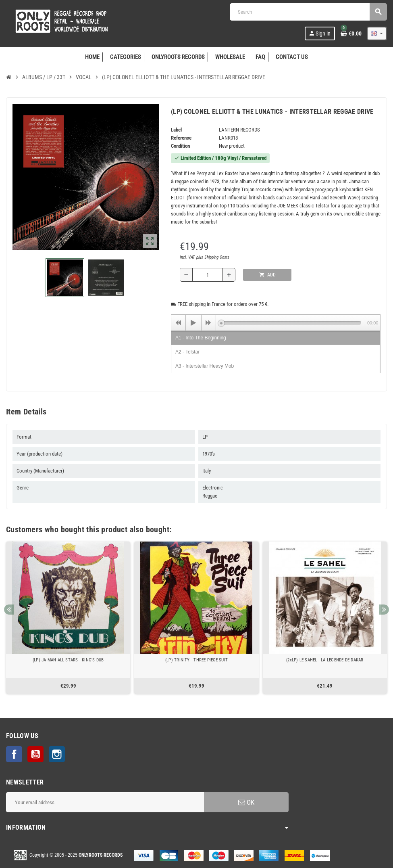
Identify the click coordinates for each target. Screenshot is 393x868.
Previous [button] (9, 610)
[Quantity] (208, 275)
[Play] (193, 323)
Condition (180, 146)
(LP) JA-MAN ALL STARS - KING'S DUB (68, 660)
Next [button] (384, 610)
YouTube (35, 754)
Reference (181, 138)
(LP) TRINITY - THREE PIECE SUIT (196, 660)
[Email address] (105, 802)
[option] (68, 618)
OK (246, 802)
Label (176, 130)
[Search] (308, 12)
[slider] (291, 323)
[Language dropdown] (377, 33)
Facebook (14, 754)
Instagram (57, 754)
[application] (276, 322)
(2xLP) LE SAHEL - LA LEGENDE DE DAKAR (325, 660)
